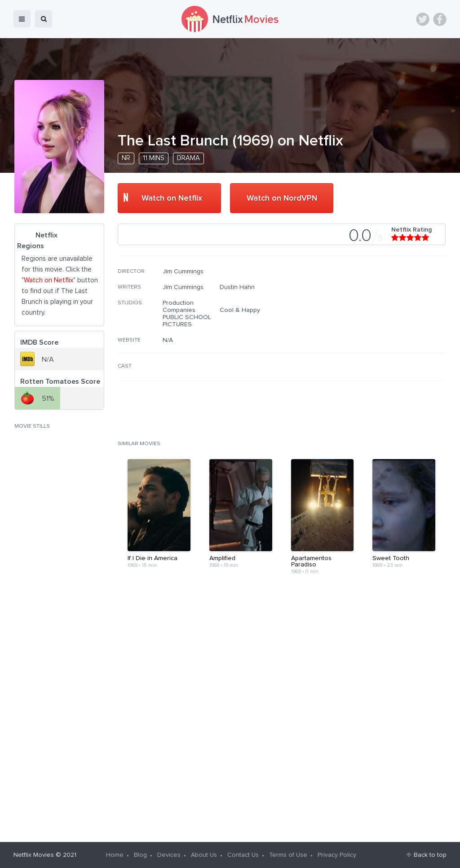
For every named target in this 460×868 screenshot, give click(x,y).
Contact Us (243, 855)
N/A (168, 340)
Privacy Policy (337, 855)
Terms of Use (288, 855)
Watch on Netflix (172, 198)
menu (22, 19)
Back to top (430, 855)
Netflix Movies (34, 855)
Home (115, 855)
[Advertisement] (378, 325)
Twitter (423, 19)
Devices (169, 855)
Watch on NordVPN (282, 198)
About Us (204, 855)
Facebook (440, 19)
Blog (140, 855)
